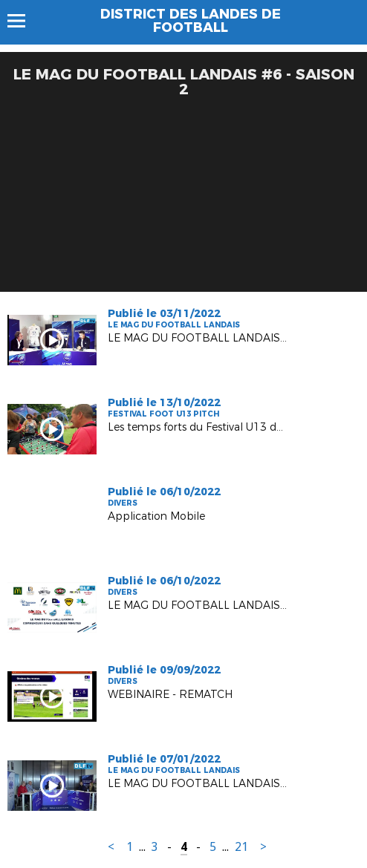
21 (241, 847)
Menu (23, 21)
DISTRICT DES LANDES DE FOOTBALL (191, 21)
